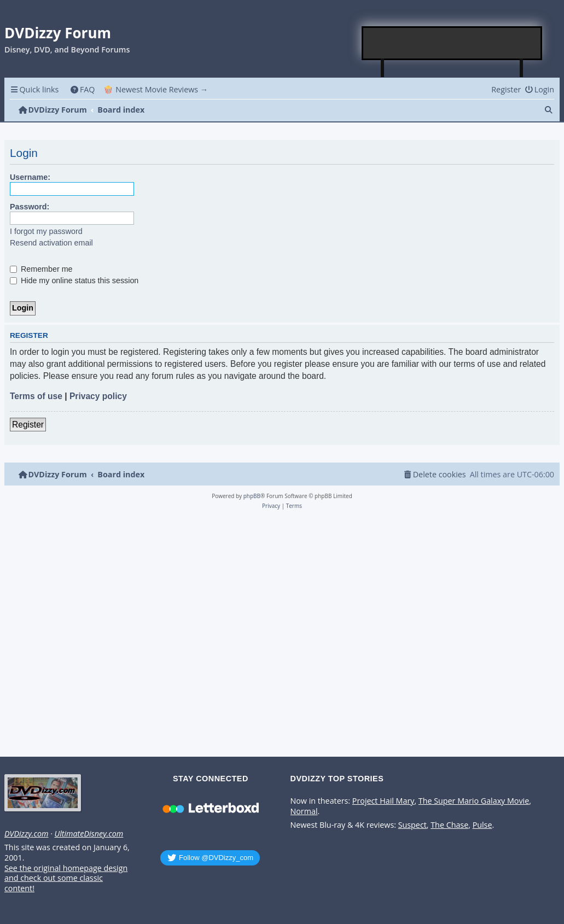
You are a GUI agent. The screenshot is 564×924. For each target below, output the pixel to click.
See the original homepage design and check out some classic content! (66, 878)
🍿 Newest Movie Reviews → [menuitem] (156, 89)
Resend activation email (51, 243)
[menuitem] (82, 89)
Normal (304, 811)
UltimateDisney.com (89, 834)
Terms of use (36, 396)
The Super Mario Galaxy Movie (474, 801)
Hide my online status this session (74, 280)
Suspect (412, 825)
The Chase (449, 825)
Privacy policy (98, 396)
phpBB (252, 496)
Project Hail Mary (383, 801)
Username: (30, 177)
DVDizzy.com (26, 834)
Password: (30, 207)
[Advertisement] (452, 43)
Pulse (482, 825)
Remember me (41, 269)
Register (28, 425)
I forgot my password (46, 231)
